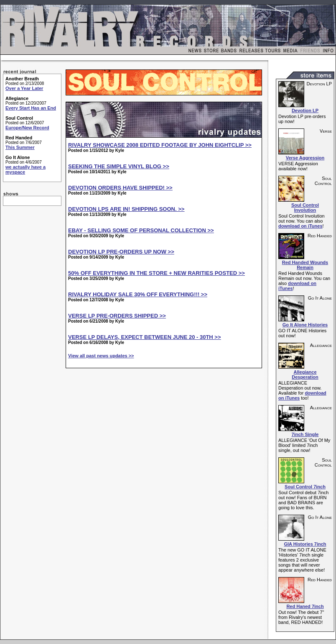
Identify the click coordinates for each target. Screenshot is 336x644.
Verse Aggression (305, 158)
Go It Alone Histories (305, 325)
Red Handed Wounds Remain (305, 265)
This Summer (20, 147)
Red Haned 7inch (305, 606)
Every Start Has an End (31, 108)
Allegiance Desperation (305, 375)
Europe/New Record (27, 128)
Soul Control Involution (305, 208)
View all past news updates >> (101, 356)
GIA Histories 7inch (305, 544)
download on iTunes (300, 226)
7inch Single (305, 434)
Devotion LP (305, 110)
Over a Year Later (24, 88)
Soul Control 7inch (305, 487)
